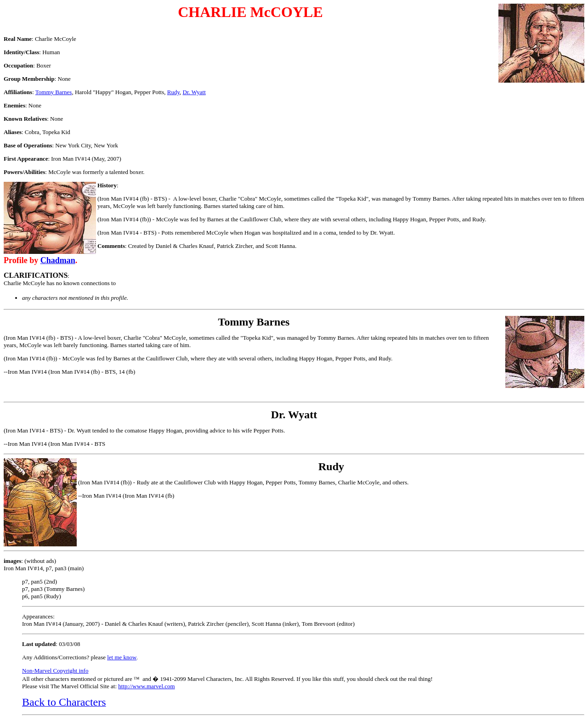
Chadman (58, 260)
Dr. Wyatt (194, 92)
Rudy (173, 92)
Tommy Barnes (54, 92)
